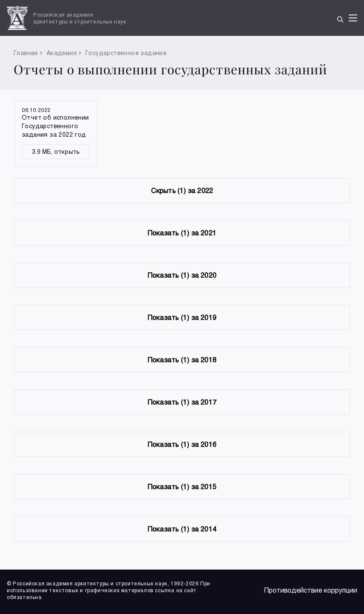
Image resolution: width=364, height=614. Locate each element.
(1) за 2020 (182, 275)
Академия (62, 53)
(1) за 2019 (182, 317)
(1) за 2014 (182, 529)
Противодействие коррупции (311, 590)
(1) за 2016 (182, 444)
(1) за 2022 (182, 190)
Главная (26, 53)
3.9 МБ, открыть (56, 151)
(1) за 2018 (182, 360)
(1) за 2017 (182, 402)
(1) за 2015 (182, 486)
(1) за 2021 (182, 233)
